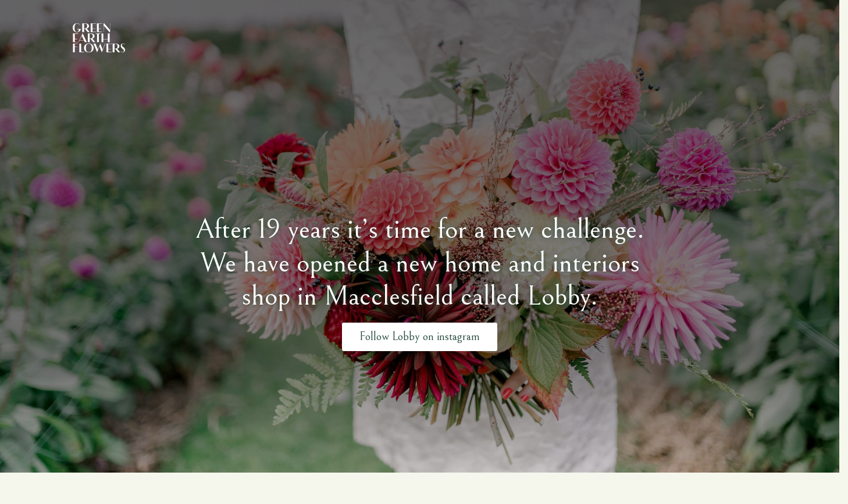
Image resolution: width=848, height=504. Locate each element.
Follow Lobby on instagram (420, 336)
